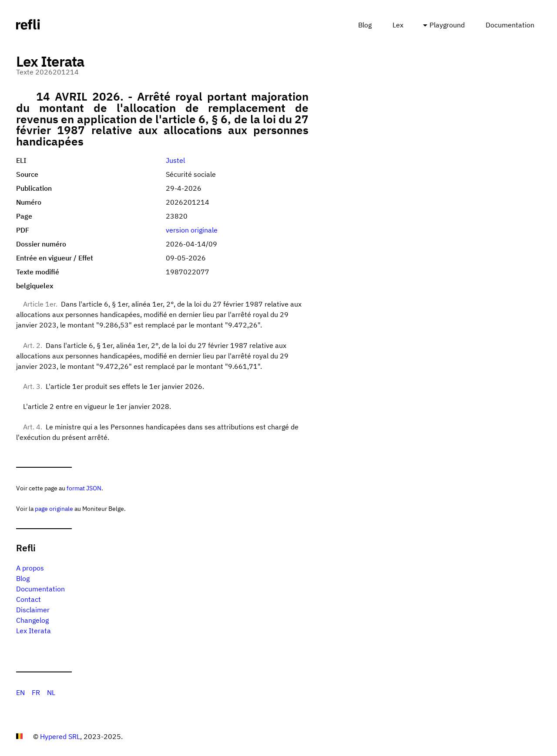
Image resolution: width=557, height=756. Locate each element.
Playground (447, 25)
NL (51, 692)
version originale (192, 230)
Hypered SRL (60, 736)
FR (36, 692)
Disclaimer (33, 610)
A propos (30, 568)
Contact (29, 599)
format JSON (84, 488)
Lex (398, 25)
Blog (365, 25)
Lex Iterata (34, 631)
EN (20, 692)
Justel (175, 160)
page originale (54, 508)
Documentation (510, 25)
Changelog (32, 620)
